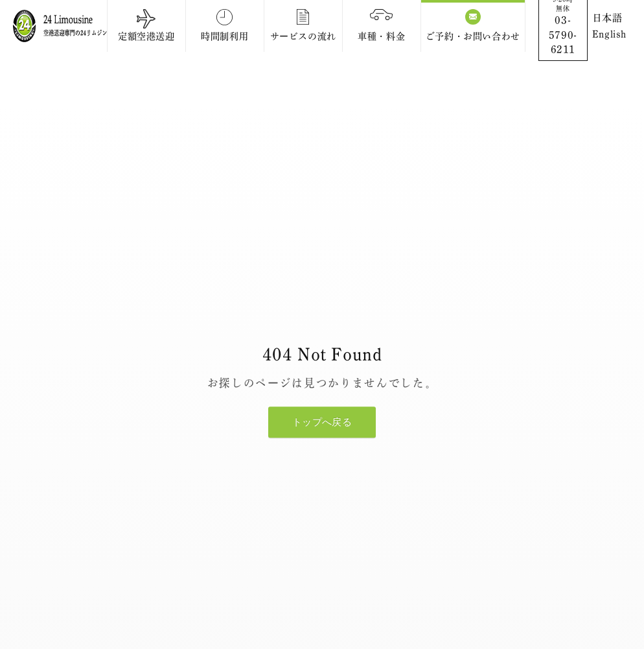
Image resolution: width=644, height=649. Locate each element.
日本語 (607, 18)
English (609, 34)
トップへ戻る (322, 422)
